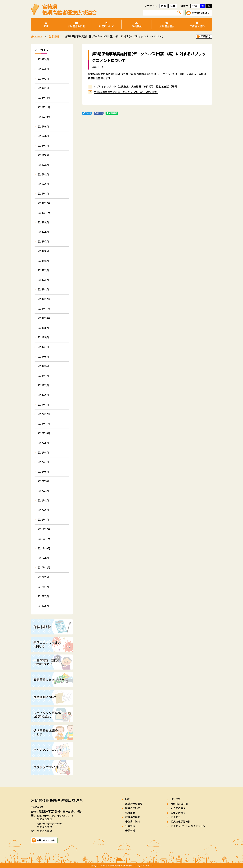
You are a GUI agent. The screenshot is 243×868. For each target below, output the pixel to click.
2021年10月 (44, 549)
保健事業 (137, 25)
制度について (106, 25)
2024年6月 (43, 251)
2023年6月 (43, 357)
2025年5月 (43, 165)
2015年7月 (43, 596)
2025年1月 (43, 194)
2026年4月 (43, 59)
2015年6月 (43, 606)
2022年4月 (43, 491)
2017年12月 (44, 568)
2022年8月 (43, 453)
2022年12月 (44, 414)
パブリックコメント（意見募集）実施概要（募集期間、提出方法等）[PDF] (135, 87)
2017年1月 (43, 587)
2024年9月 (43, 223)
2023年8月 (43, 337)
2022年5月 (43, 481)
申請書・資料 (197, 25)
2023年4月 (43, 376)
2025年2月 (43, 184)
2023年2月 (43, 395)
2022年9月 (43, 443)
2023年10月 (44, 318)
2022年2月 (43, 510)
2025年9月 (43, 127)
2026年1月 (43, 88)
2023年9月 (43, 328)
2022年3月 (43, 501)
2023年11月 (44, 309)
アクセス (176, 817)
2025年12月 (44, 98)
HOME (46, 25)
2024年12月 (44, 203)
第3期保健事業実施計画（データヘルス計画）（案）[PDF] (126, 92)
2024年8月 (43, 232)
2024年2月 (43, 280)
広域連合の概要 (76, 25)
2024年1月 (43, 290)
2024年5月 (43, 261)
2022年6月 (43, 472)
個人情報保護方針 (181, 822)
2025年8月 (43, 136)
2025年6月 (43, 155)
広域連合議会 (167, 25)
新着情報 (130, 826)
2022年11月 (44, 424)
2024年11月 (44, 213)
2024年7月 (43, 242)
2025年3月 (43, 175)
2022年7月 (43, 462)
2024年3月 (43, 270)
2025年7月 (43, 146)
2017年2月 (43, 577)
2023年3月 (43, 385)
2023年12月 (44, 299)
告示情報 (130, 831)
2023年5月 (43, 366)
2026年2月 (43, 79)
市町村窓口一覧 (179, 804)
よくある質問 (178, 808)
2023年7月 (43, 347)
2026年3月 (43, 69)
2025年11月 (44, 107)
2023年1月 (43, 405)
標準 (163, 6)
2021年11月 (44, 539)
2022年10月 (44, 433)
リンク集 (176, 799)
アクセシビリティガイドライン (188, 826)
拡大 (173, 6)
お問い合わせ (178, 813)
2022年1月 (43, 520)
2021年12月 (44, 529)
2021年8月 (43, 558)
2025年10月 (44, 117)
